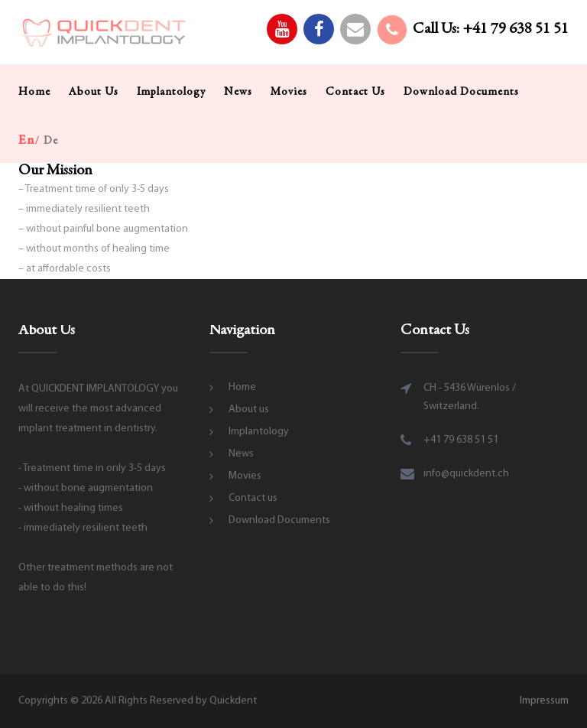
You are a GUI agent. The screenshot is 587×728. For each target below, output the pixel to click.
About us (94, 92)
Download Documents (461, 92)
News (238, 92)
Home (34, 92)
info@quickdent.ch (466, 474)
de (51, 141)
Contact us (355, 92)
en (27, 141)
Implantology (171, 92)
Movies (289, 92)
